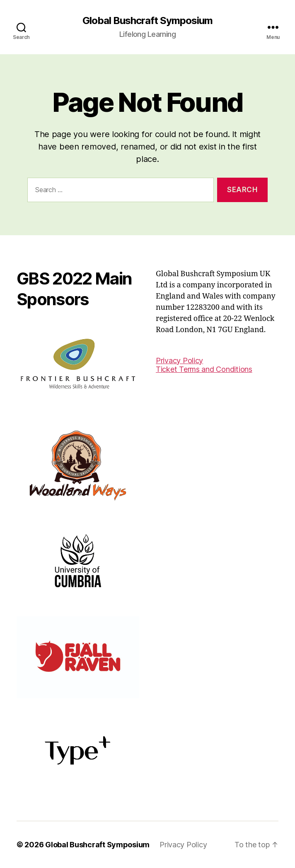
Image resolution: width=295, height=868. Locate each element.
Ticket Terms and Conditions (204, 369)
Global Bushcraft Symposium (147, 21)
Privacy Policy (179, 360)
